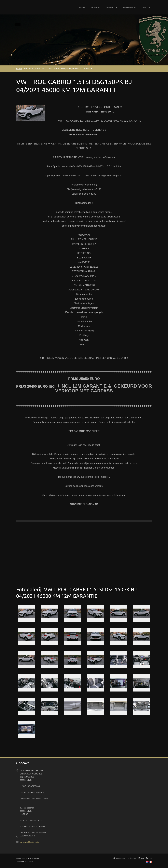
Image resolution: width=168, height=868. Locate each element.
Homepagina (120, 858)
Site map (133, 858)
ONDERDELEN (130, 7)
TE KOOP (95, 7)
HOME (82, 7)
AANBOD (110, 7)
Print (150, 858)
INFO (145, 7)
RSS (142, 858)
